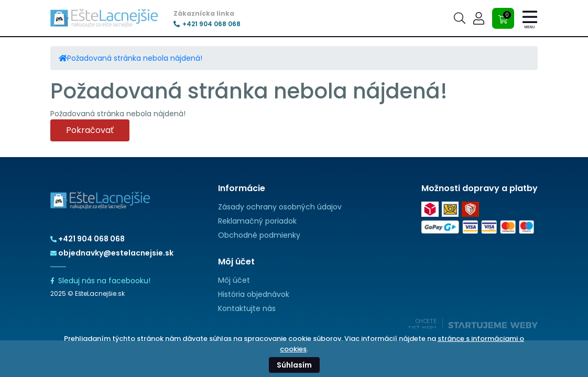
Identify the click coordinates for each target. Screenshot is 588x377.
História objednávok (254, 294)
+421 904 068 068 (207, 24)
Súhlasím (294, 365)
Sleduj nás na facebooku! (100, 281)
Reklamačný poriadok (257, 221)
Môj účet (234, 280)
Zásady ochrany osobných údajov (280, 207)
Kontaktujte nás (247, 308)
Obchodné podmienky (259, 235)
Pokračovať (90, 130)
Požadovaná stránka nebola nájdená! (135, 58)
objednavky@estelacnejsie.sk (112, 253)
